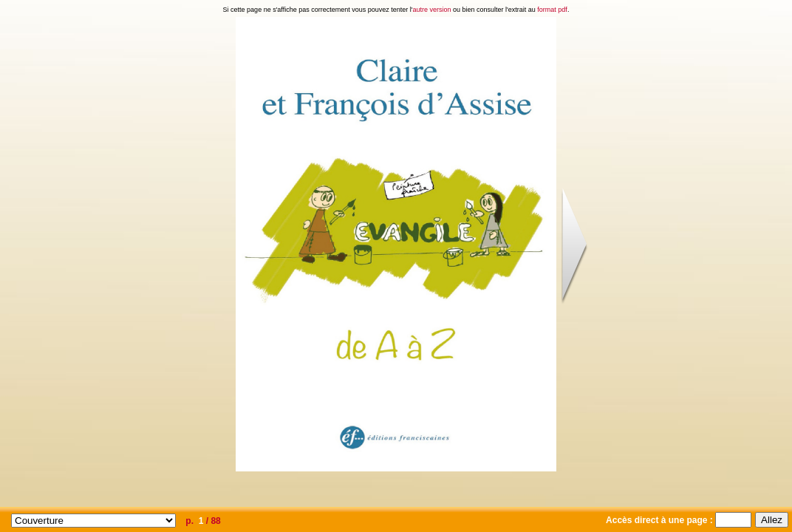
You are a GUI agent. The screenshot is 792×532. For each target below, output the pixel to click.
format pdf (552, 10)
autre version (432, 10)
